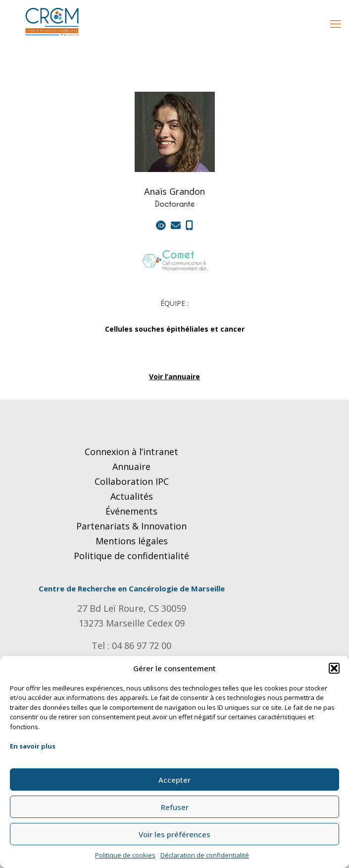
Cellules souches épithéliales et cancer (175, 329)
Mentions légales (132, 541)
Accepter (174, 780)
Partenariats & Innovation (131, 526)
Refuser (175, 807)
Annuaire (131, 466)
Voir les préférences (174, 834)
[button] (334, 668)
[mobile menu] (336, 23)
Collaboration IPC (132, 481)
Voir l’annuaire (174, 376)
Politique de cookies (125, 855)
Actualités (132, 496)
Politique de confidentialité (131, 556)
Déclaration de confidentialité (205, 855)
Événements (131, 511)
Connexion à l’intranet (131, 452)
